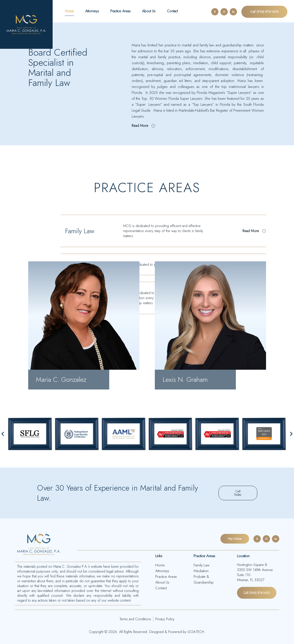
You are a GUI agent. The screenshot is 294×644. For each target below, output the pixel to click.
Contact (172, 11)
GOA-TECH (195, 631)
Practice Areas (120, 11)
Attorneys (92, 11)
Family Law (80, 231)
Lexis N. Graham (185, 379)
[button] (3, 434)
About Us (149, 11)
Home (69, 11)
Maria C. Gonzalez (61, 379)
